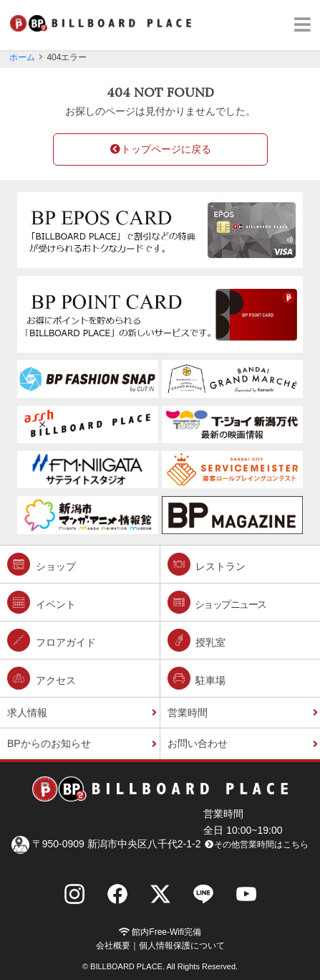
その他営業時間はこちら (256, 845)
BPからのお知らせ (49, 743)
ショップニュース (217, 602)
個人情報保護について (182, 946)
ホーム (22, 57)
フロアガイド (52, 640)
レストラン (207, 564)
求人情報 (27, 713)
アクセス (42, 678)
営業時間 (188, 713)
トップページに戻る (160, 149)
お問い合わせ (198, 743)
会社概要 (113, 946)
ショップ (42, 564)
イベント (42, 602)
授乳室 (197, 640)
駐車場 (197, 678)
